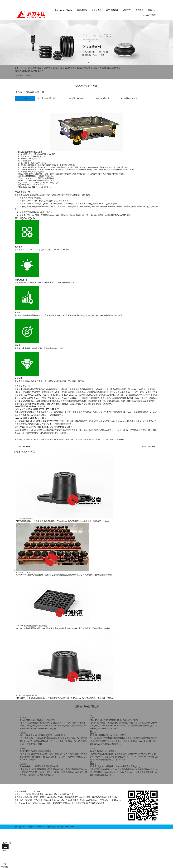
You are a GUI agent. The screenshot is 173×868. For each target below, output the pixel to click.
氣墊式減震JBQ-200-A (23, 572)
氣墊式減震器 (112, 10)
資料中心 (152, 10)
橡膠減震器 (96, 10)
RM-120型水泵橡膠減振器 (24, 519)
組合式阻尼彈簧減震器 (33, 71)
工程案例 (139, 10)
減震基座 (127, 10)
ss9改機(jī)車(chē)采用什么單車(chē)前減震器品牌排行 (44, 427)
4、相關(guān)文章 (129, 98)
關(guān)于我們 (149, 15)
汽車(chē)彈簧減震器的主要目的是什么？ (37, 409)
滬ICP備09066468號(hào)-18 (26, 827)
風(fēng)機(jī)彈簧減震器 (72, 68)
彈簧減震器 (82, 10)
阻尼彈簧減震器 (52, 68)
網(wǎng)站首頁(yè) (63, 10)
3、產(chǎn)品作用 (101, 98)
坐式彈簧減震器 (91, 68)
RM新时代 (4, 867)
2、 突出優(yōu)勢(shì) (75, 98)
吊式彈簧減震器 (36, 68)
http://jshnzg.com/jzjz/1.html (113, 439)
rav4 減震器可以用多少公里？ (31, 418)
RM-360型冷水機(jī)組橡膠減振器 (27, 696)
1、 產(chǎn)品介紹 (46, 98)
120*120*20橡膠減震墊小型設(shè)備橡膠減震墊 (32, 626)
